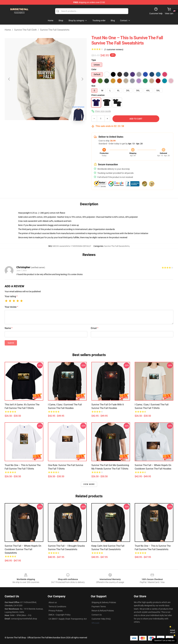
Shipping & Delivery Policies (104, 602)
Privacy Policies (56, 611)
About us (53, 602)
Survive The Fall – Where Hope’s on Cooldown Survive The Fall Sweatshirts (23, 549)
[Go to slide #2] (53, 129)
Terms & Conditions (57, 607)
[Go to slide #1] (38, 129)
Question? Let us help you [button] (164, 640)
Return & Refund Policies (103, 611)
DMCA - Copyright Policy (60, 615)
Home (8, 30)
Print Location (98, 95)
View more (89, 484)
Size (93, 86)
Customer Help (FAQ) (101, 619)
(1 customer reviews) (114, 49)
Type (94, 60)
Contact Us (97, 615)
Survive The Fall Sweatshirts (55, 30)
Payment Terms (99, 607)
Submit (11, 343)
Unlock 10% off (173, 631)
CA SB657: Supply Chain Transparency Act (68, 619)
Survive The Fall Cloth (25, 30)
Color (94, 69)
